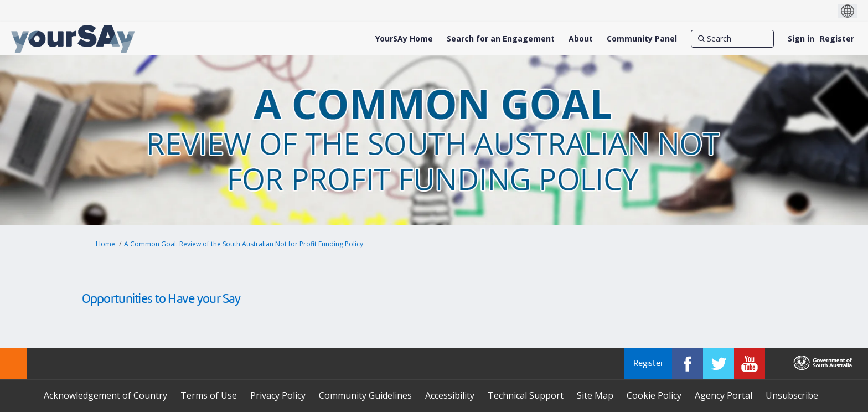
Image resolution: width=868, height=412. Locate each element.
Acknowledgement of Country (105, 395)
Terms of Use (209, 395)
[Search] (732, 39)
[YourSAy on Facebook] (688, 364)
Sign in (801, 38)
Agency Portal (724, 395)
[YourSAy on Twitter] (719, 364)
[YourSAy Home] (404, 39)
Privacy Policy (278, 395)
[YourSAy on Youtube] (750, 364)
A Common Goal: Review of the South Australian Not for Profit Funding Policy (244, 244)
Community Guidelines (365, 395)
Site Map (595, 395)
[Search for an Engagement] (501, 39)
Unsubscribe (792, 395)
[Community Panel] (642, 39)
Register (837, 38)
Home (105, 244)
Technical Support (526, 395)
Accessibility (450, 395)
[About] (581, 39)
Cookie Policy (654, 395)
